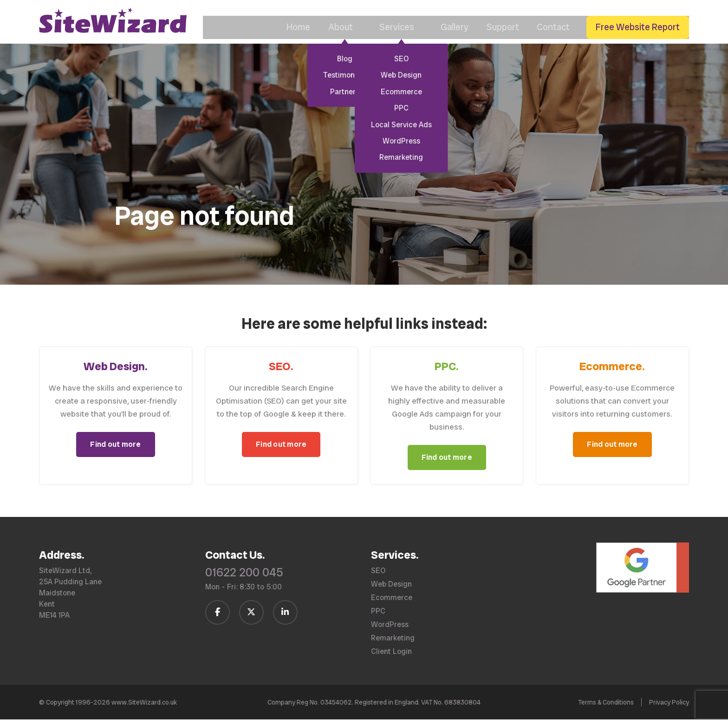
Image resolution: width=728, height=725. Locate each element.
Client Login (391, 657)
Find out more (115, 458)
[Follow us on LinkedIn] (285, 618)
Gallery (448, 41)
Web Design (391, 590)
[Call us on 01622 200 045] (645, 17)
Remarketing (393, 644)
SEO (378, 576)
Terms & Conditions (606, 708)
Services (394, 41)
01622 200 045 (244, 578)
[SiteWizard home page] (113, 33)
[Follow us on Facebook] (218, 618)
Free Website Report (637, 41)
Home (288, 41)
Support (498, 41)
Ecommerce (392, 603)
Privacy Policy (669, 708)
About (336, 41)
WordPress (390, 630)
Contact (550, 41)
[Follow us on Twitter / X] (251, 618)
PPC (378, 617)
